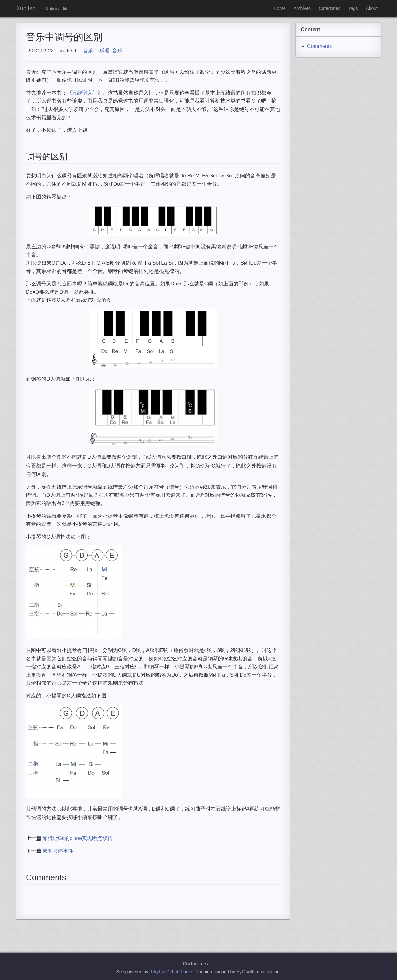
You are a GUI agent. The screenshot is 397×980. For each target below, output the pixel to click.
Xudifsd (26, 8)
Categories (330, 8)
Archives (302, 8)
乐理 (105, 51)
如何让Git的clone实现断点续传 (78, 838)
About (372, 8)
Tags (353, 8)
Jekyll (155, 972)
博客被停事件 (58, 851)
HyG (241, 972)
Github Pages (180, 972)
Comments (319, 46)
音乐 (88, 51)
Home (280, 8)
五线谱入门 (85, 93)
